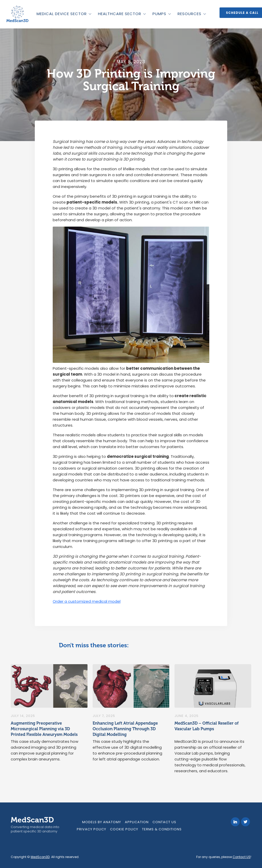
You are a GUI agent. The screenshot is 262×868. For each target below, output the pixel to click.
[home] (18, 14)
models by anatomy (102, 822)
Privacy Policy (91, 829)
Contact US (242, 857)
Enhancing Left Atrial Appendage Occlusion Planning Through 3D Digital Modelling (125, 729)
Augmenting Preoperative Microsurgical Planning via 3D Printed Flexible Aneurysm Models (44, 729)
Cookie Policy (124, 829)
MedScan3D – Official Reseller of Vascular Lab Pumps (207, 726)
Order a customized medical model (87, 601)
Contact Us (164, 822)
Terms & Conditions (162, 829)
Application (137, 822)
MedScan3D (40, 857)
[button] (64, 14)
